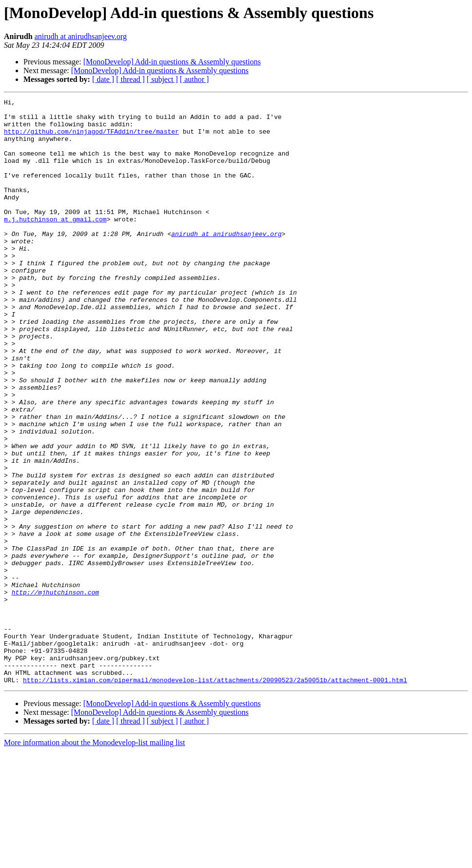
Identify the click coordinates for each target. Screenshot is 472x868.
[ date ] (103, 79)
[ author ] (195, 79)
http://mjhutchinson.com (55, 691)
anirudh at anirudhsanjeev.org (81, 36)
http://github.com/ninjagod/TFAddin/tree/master (91, 138)
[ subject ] (162, 79)
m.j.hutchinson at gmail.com (55, 244)
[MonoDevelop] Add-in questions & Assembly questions (172, 62)
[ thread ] (130, 79)
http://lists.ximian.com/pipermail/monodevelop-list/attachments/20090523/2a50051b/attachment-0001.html (215, 797)
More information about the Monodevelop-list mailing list (95, 859)
